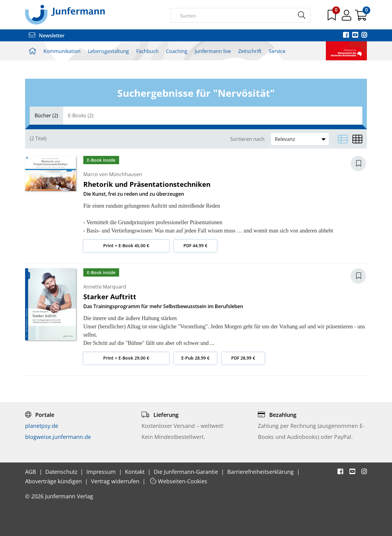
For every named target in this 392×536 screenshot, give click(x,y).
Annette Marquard (105, 287)
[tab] (46, 116)
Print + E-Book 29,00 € (126, 358)
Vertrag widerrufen (116, 481)
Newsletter (47, 36)
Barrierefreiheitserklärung (261, 472)
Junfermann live (213, 51)
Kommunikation (62, 51)
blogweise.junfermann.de (58, 437)
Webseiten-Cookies (179, 481)
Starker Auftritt (110, 296)
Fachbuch (147, 51)
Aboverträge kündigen (54, 481)
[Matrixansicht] (357, 139)
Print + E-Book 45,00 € (126, 245)
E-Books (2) (81, 115)
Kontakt (136, 472)
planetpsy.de (42, 426)
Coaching (177, 51)
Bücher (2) (46, 115)
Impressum (102, 472)
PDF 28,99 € (243, 358)
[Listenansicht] (343, 139)
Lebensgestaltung (108, 51)
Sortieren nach (247, 139)
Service (277, 51)
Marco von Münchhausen (113, 174)
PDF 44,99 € (195, 245)
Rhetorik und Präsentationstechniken (147, 184)
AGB (31, 472)
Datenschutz (62, 472)
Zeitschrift (250, 51)
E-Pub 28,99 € (195, 358)
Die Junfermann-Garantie (187, 472)
